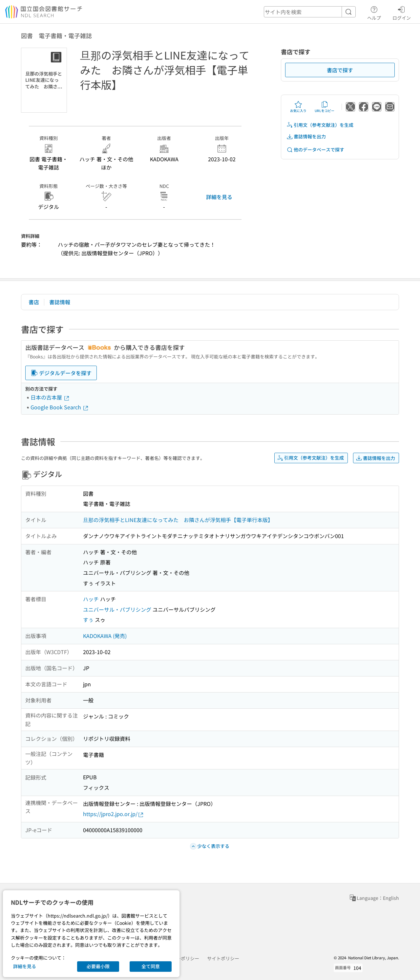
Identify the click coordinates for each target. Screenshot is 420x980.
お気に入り (298, 107)
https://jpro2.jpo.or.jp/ (114, 814)
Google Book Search (60, 407)
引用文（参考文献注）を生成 (320, 125)
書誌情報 (60, 302)
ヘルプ (374, 12)
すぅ (88, 620)
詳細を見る (219, 197)
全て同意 (151, 966)
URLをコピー (325, 107)
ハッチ (91, 599)
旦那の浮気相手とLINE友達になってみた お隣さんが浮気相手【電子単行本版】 (178, 520)
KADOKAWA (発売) (105, 636)
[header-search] (310, 12)
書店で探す (340, 70)
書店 (34, 302)
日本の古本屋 (50, 397)
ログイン (402, 12)
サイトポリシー (223, 958)
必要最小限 (98, 966)
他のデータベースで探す (315, 150)
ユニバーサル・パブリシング (117, 609)
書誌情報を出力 (306, 137)
